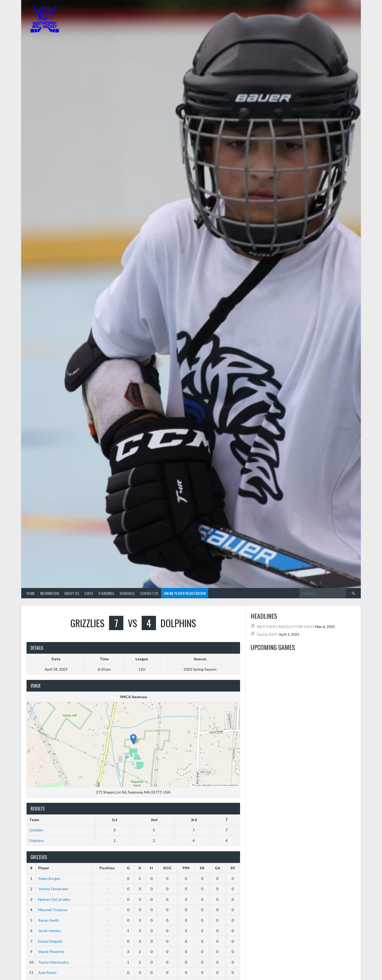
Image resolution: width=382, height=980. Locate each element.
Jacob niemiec (50, 931)
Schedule (127, 593)
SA (202, 868)
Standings (106, 593)
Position (107, 868)
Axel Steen (47, 972)
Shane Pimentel (51, 952)
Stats (89, 593)
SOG (167, 868)
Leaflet (197, 785)
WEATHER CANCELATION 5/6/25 (286, 627)
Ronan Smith (49, 920)
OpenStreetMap (221, 785)
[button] (133, 739)
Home (31, 593)
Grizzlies (36, 830)
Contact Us (149, 593)
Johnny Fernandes (53, 889)
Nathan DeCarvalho (54, 899)
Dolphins (36, 841)
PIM (186, 868)
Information (49, 593)
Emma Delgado (50, 941)
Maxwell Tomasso (53, 910)
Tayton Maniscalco (54, 962)
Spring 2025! (267, 634)
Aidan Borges (49, 878)
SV (233, 868)
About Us (72, 593)
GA (217, 868)
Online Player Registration (185, 593)
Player (44, 868)
